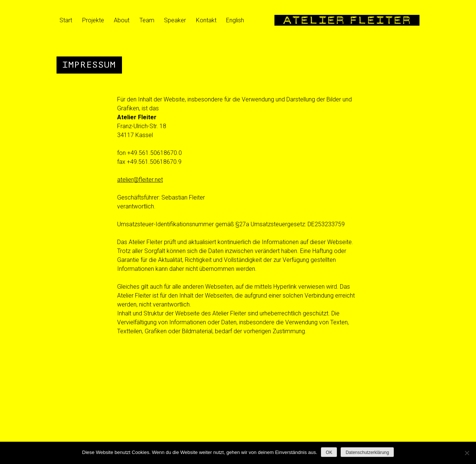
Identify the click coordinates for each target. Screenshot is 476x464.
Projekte (93, 20)
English (235, 20)
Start (66, 20)
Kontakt (206, 20)
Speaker (175, 20)
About (122, 20)
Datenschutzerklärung (367, 452)
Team (147, 20)
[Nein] (467, 453)
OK (329, 452)
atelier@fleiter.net (140, 180)
